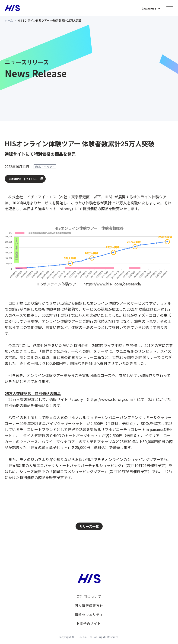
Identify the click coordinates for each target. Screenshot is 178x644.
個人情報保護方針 (89, 605)
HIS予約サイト (89, 623)
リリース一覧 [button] (89, 526)
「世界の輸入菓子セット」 (49, 447)
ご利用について (89, 596)
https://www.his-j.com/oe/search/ (112, 284)
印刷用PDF (23, 179)
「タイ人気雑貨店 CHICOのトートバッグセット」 (61, 435)
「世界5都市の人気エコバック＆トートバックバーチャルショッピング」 (65, 465)
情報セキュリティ (89, 615)
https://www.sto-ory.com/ (111, 399)
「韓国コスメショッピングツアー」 (78, 471)
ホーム (9, 20)
